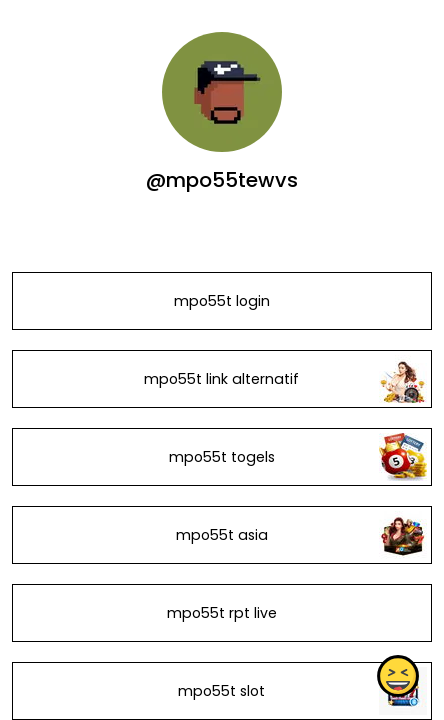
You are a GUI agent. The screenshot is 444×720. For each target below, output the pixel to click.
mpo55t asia (222, 535)
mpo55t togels (222, 457)
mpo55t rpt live (222, 613)
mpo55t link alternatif (221, 379)
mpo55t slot (221, 691)
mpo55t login (222, 301)
